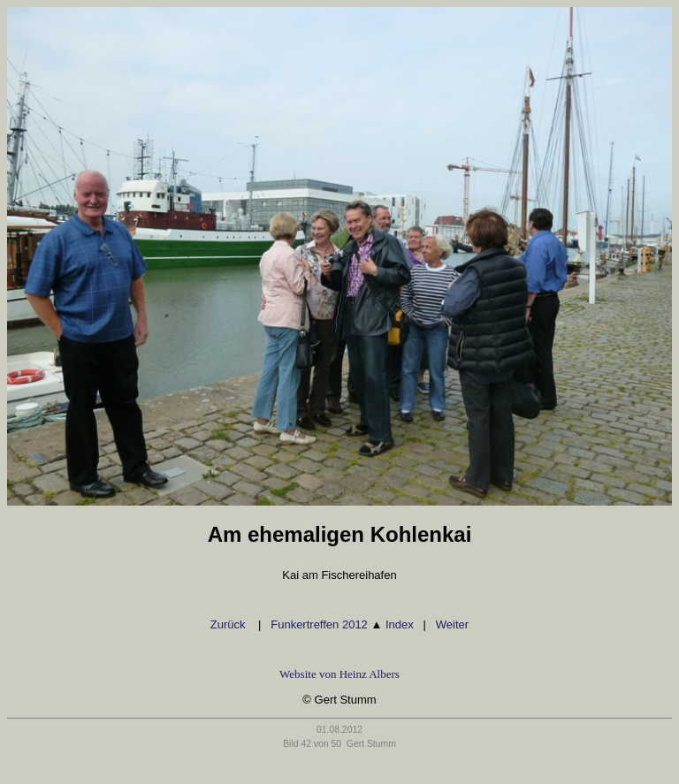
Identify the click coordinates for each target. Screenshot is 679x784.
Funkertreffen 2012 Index (342, 624)
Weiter (452, 624)
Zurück (229, 624)
